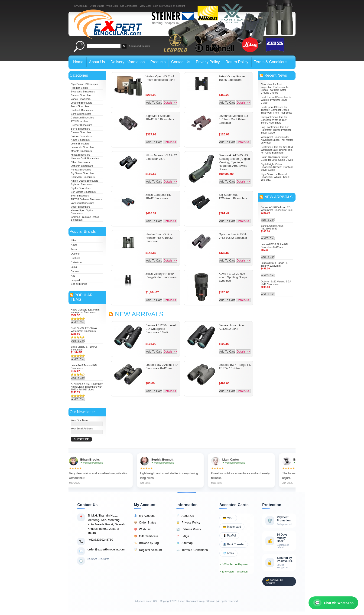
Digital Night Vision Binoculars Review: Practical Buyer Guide (277, 167)
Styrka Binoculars (81, 188)
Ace (73, 276)
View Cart (145, 6)
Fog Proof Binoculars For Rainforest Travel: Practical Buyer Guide (276, 130)
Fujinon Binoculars (81, 136)
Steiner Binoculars (81, 95)
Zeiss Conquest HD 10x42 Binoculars (158, 196)
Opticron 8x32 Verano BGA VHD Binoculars (276, 283)
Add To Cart (78, 322)
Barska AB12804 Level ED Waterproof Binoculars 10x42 (161, 329)
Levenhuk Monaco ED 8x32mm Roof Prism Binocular (233, 119)
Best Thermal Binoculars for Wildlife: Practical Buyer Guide (276, 100)
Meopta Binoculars (81, 151)
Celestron (76, 262)
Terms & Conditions (192, 550)
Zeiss (74, 249)
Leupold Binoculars (82, 103)
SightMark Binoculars (83, 177)
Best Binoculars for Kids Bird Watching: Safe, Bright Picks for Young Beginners (277, 150)
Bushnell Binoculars (82, 110)
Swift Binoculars (80, 196)
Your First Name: (80, 420)
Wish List (143, 529)
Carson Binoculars (81, 132)
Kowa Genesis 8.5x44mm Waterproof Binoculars (85, 311)
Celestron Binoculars (82, 118)
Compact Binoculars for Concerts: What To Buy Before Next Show (274, 120)
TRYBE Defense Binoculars (86, 199)
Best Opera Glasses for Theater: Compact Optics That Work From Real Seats (276, 110)
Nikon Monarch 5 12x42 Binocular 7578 (161, 157)
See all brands (79, 284)
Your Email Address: (82, 429)
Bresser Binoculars (81, 125)
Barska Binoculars (81, 114)
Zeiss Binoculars (80, 106)
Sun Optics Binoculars (83, 192)
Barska (75, 271)
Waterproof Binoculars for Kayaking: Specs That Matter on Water (277, 140)
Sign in (157, 6)
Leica (74, 267)
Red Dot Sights (79, 88)
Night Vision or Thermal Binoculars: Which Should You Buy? (275, 177)
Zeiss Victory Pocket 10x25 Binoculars (232, 78)
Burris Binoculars (80, 129)
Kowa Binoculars (80, 140)
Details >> (170, 103)
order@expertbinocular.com (106, 549)
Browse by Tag (146, 543)
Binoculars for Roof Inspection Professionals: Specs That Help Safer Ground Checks (275, 88)
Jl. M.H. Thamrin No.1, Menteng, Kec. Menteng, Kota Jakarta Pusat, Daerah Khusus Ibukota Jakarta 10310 (106, 524)
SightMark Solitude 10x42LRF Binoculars (160, 118)
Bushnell (76, 258)
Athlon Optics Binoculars (84, 181)
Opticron (76, 254)
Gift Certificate (146, 536)
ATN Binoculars (80, 121)
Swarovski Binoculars (83, 92)
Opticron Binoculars (82, 166)
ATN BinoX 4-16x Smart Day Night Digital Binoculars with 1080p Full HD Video (87, 387)
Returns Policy (189, 529)
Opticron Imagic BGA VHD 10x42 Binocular (233, 236)
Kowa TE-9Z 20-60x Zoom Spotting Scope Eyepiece (233, 277)
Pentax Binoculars (81, 170)
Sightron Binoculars (82, 184)
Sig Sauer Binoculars (83, 173)
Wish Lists (112, 6)
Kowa (74, 245)
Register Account (148, 550)
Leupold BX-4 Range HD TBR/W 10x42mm (235, 366)
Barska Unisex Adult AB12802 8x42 (232, 327)
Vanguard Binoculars (82, 203)
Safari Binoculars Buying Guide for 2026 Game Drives (277, 158)
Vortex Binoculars (81, 99)
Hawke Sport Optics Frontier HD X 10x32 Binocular (159, 238)
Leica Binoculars (80, 144)
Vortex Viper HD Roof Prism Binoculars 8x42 (160, 78)
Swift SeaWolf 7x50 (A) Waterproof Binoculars (84, 330)
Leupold (75, 280)
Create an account (175, 6)
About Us (185, 516)
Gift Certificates (129, 6)
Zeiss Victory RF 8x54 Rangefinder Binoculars (161, 275)
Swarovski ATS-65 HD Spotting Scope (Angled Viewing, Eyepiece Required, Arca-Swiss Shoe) (234, 162)
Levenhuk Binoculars (83, 147)
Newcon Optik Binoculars (85, 158)
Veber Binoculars (80, 207)
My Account (81, 6)
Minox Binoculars (80, 155)
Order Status (97, 6)
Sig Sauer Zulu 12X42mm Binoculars (233, 196)
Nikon (74, 240)
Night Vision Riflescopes (84, 84)
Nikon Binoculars (80, 162)
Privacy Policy (188, 523)
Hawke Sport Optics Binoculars (82, 212)
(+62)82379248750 (100, 540)
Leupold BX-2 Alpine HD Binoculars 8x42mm (162, 366)
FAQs (183, 536)
